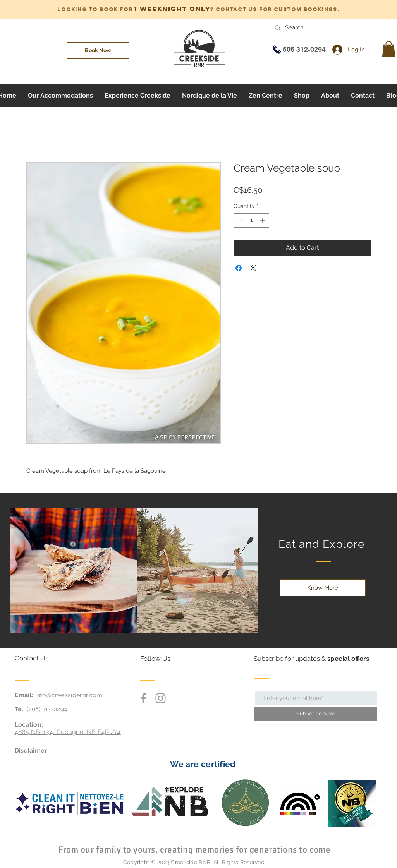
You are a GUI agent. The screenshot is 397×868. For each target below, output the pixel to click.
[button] (389, 49)
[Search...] (328, 28)
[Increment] (263, 220)
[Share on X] (253, 268)
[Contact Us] (44, 659)
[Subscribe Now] (316, 714)
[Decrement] (240, 220)
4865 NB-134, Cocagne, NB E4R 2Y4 (68, 732)
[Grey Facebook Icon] (144, 698)
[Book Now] (98, 51)
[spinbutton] (251, 220)
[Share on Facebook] (239, 268)
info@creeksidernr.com (69, 695)
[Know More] (323, 588)
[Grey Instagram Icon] (161, 698)
